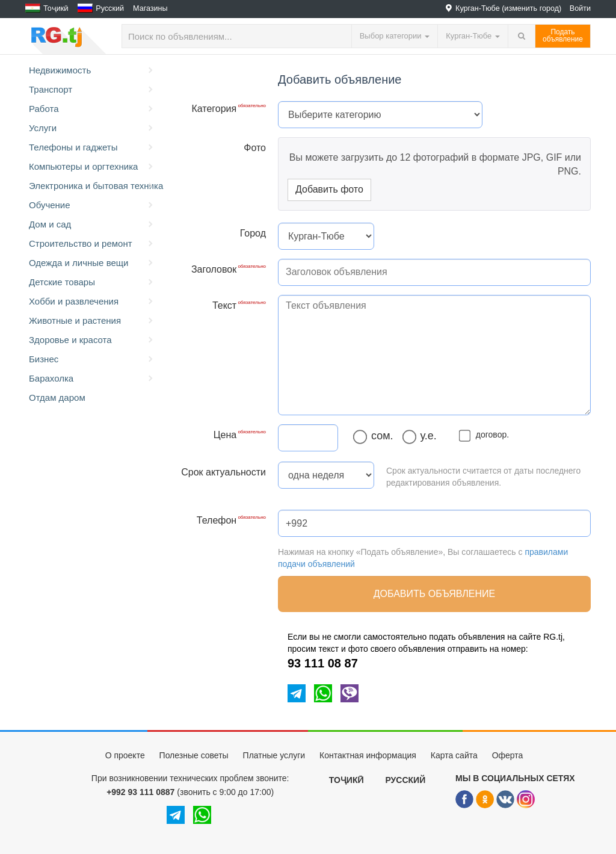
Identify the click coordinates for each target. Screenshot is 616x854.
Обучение (92, 205)
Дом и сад (92, 224)
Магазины (150, 8)
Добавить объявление (434, 594)
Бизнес (92, 359)
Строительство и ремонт (92, 244)
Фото (255, 148)
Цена (225, 435)
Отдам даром (57, 398)
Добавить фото (329, 189)
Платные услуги (274, 755)
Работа (92, 109)
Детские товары (92, 282)
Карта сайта (454, 755)
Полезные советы (194, 755)
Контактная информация (368, 755)
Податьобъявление (563, 36)
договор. (486, 435)
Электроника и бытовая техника (93, 186)
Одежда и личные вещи (92, 263)
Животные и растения (92, 321)
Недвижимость (92, 70)
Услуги (92, 128)
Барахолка (92, 379)
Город (253, 233)
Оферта (508, 755)
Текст (224, 305)
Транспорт (92, 90)
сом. (376, 436)
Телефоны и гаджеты (92, 147)
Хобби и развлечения (92, 302)
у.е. (423, 436)
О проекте (125, 755)
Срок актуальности (223, 472)
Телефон (217, 520)
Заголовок (214, 269)
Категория (214, 109)
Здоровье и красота (92, 340)
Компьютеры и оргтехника (92, 167)
